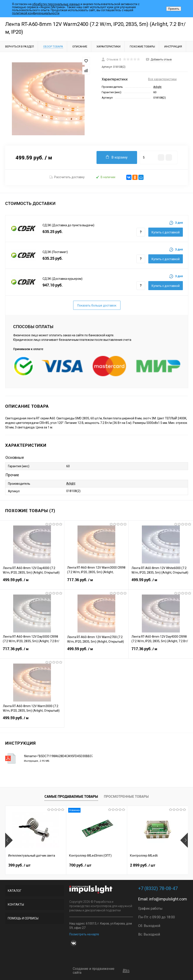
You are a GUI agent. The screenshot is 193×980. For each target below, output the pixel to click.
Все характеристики (162, 79)
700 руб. (80, 865)
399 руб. (19, 865)
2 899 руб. (143, 865)
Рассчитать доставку (67, 177)
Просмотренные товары (126, 796)
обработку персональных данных (56, 4)
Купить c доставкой (166, 232)
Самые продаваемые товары (71, 796)
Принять (174, 9)
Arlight (157, 87)
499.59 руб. (32, 582)
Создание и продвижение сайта (101, 971)
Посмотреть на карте (84, 934)
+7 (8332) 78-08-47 (158, 888)
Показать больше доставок (97, 305)
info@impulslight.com (168, 899)
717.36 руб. (96, 582)
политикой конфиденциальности (36, 13)
